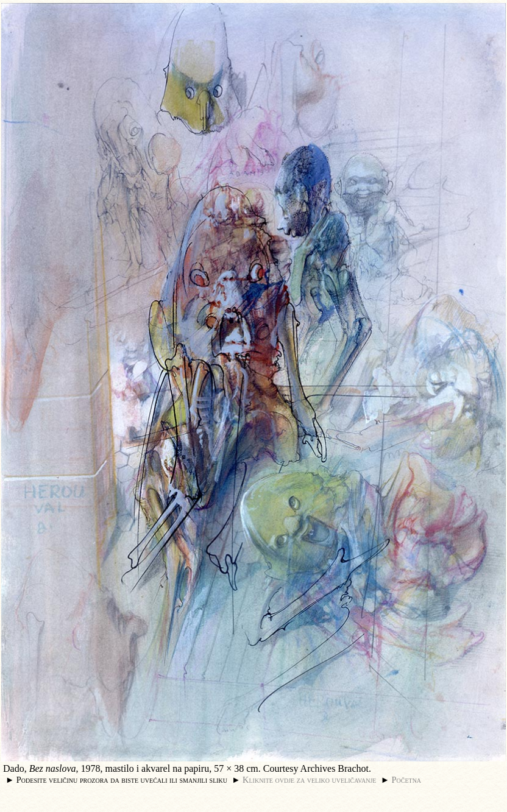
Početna (407, 780)
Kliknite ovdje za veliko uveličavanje (309, 780)
